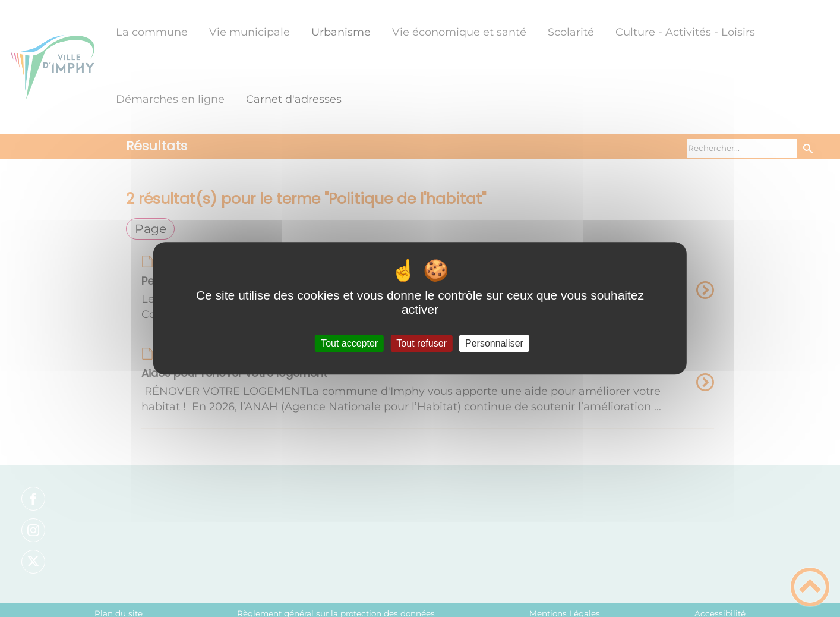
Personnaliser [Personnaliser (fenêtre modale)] (494, 343)
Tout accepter (349, 343)
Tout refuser (421, 343)
